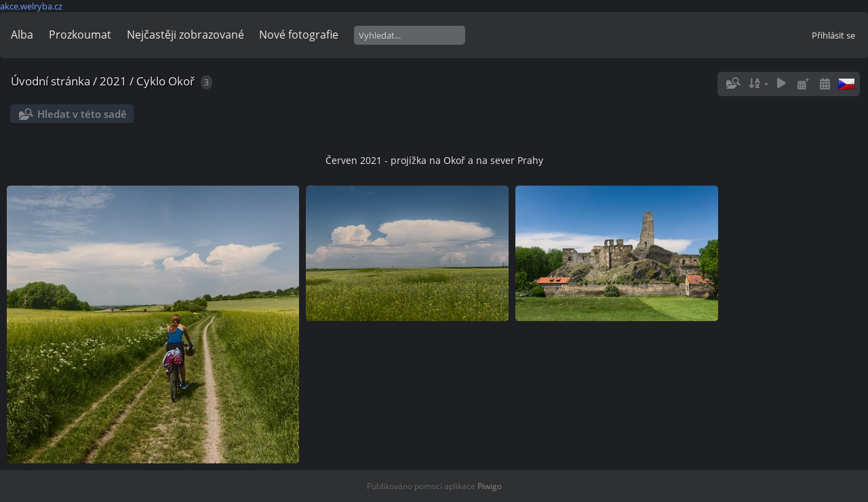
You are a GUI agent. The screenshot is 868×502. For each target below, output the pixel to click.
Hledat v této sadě (82, 114)
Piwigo (490, 486)
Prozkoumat (80, 35)
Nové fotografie (299, 35)
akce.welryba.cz (31, 6)
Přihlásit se (833, 35)
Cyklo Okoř (165, 81)
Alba (22, 35)
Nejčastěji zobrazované (185, 35)
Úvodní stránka (51, 81)
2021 (113, 81)
